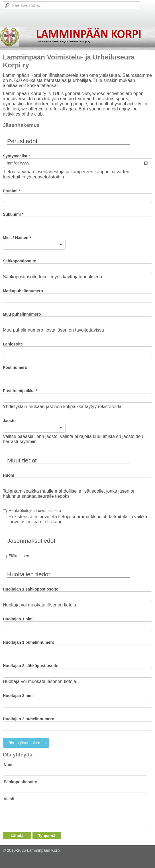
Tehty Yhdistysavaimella (24, 856)
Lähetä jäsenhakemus (26, 743)
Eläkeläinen (19, 556)
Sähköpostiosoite (20, 782)
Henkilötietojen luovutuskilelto (35, 511)
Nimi (8, 765)
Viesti (9, 799)
